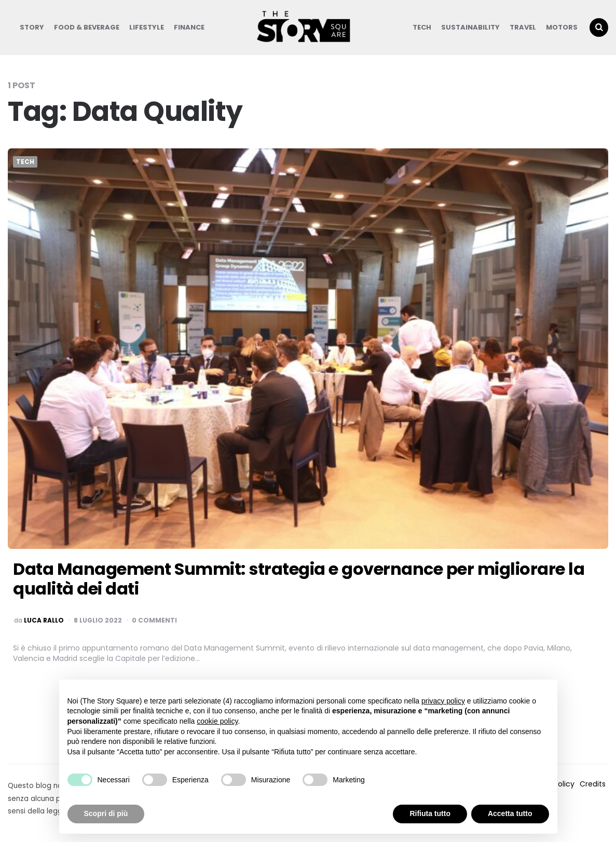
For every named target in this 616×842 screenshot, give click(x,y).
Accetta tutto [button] (510, 813)
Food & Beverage (87, 27)
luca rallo (44, 620)
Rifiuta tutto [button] (430, 813)
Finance (189, 27)
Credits (593, 784)
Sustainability (470, 27)
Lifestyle (147, 27)
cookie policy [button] (217, 721)
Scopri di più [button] (106, 813)
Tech (422, 27)
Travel (523, 27)
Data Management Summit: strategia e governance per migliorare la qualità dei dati (299, 579)
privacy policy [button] (443, 701)
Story (32, 27)
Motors (562, 27)
